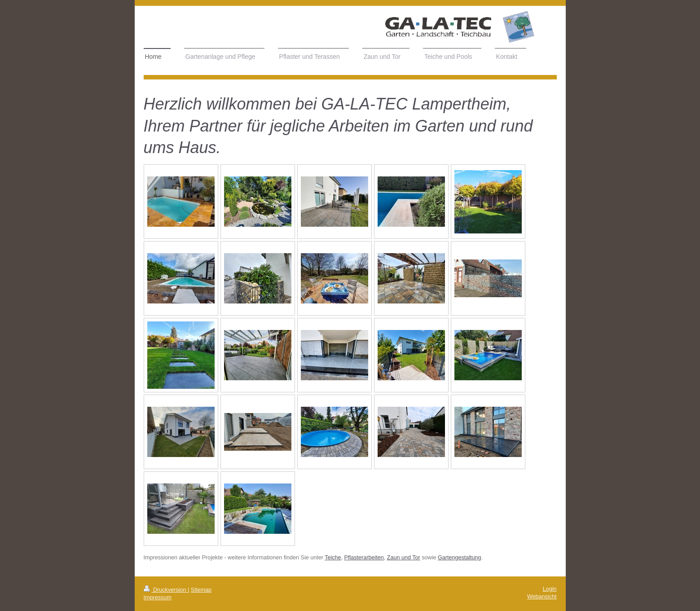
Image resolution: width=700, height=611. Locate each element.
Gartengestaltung (460, 558)
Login (550, 589)
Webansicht (542, 597)
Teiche (333, 558)
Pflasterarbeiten (364, 558)
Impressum (158, 598)
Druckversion (166, 590)
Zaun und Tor (404, 558)
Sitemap (201, 590)
